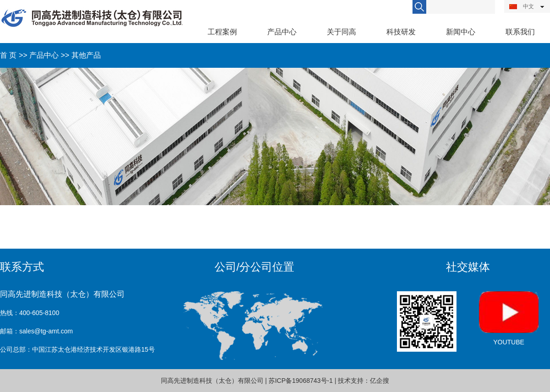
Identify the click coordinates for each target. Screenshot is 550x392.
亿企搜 (379, 381)
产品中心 (282, 32)
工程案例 (222, 32)
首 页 (8, 55)
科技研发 (401, 32)
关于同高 (341, 32)
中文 (522, 6)
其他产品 (86, 55)
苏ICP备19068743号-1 (301, 381)
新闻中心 (461, 32)
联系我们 (520, 32)
